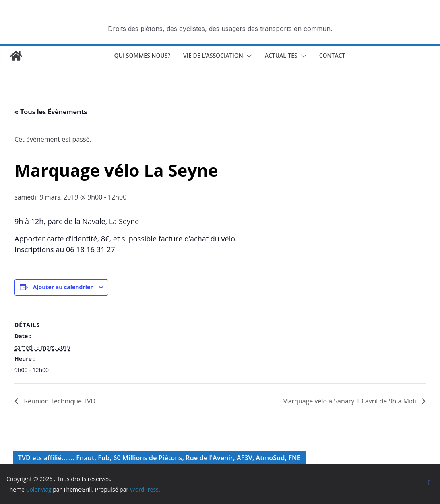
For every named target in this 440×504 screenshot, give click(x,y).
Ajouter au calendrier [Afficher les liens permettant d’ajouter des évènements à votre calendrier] (63, 287)
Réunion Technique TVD (59, 401)
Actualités (281, 55)
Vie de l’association (213, 55)
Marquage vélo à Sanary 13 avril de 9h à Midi (350, 401)
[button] (248, 56)
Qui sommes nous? (142, 55)
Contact (332, 55)
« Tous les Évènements (51, 112)
